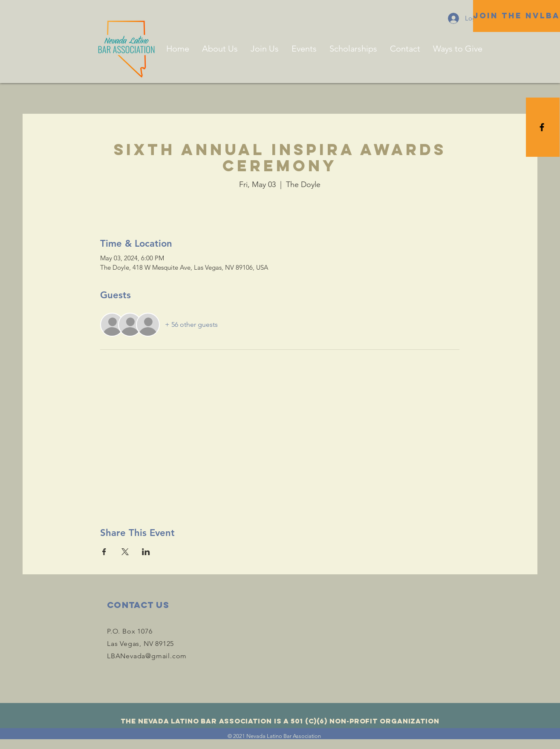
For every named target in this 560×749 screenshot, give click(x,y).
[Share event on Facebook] (104, 552)
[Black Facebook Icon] (542, 127)
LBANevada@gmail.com (147, 656)
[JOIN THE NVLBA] (517, 16)
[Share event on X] (125, 552)
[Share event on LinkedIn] (146, 552)
